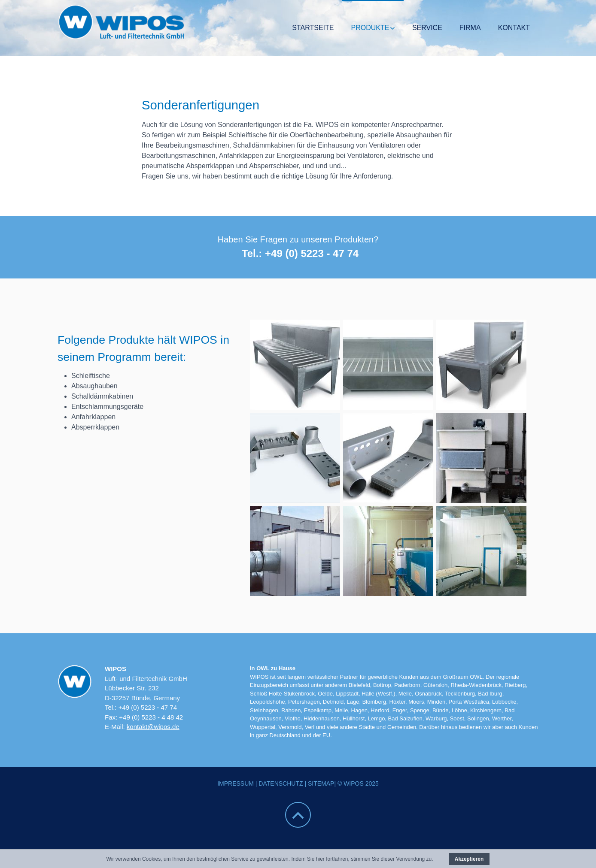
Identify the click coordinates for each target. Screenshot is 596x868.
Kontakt (514, 28)
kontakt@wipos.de (153, 727)
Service (427, 28)
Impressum (236, 783)
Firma (470, 28)
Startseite (313, 28)
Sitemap (321, 783)
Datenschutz (281, 783)
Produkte (370, 28)
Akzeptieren (469, 859)
